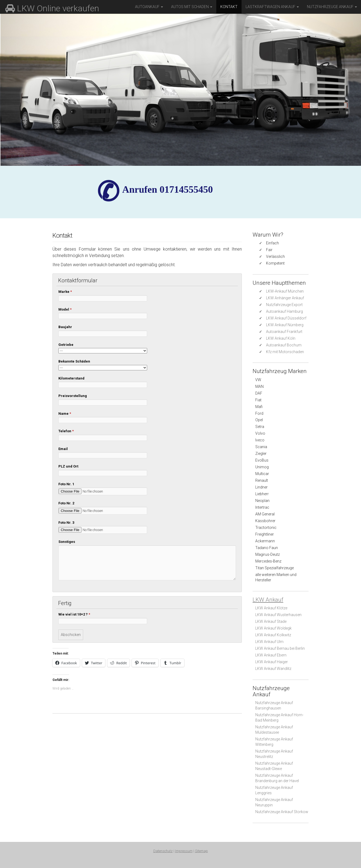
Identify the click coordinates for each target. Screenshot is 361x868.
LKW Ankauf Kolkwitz (273, 635)
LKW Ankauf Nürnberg (285, 325)
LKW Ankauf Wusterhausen (278, 615)
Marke (65, 292)
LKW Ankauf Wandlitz (273, 669)
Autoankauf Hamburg (284, 311)
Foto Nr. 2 (66, 503)
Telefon (66, 431)
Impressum (184, 851)
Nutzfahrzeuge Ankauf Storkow (282, 812)
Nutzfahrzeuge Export (284, 305)
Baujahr (65, 327)
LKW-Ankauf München (285, 291)
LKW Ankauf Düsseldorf (286, 318)
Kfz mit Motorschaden (285, 352)
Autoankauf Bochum (284, 345)
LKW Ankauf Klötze (271, 608)
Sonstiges (67, 542)
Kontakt (229, 7)
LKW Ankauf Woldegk (273, 628)
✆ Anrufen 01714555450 (167, 189)
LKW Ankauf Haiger (272, 662)
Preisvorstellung (73, 396)
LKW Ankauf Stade (271, 621)
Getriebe (66, 345)
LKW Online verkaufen (52, 8)
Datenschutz (163, 851)
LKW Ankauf (268, 600)
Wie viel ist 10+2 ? (74, 614)
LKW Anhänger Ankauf (285, 298)
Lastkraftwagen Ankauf (272, 7)
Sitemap (201, 851)
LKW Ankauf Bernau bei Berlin (280, 648)
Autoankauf (149, 7)
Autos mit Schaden (192, 7)
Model (65, 309)
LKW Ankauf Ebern (271, 655)
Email (63, 449)
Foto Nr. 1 (66, 484)
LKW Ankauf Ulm (269, 642)
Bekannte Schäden (74, 361)
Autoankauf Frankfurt (284, 332)
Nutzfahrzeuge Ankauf (332, 7)
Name (65, 414)
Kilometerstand (71, 378)
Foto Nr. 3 (66, 523)
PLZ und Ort (68, 466)
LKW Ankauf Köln (281, 338)
